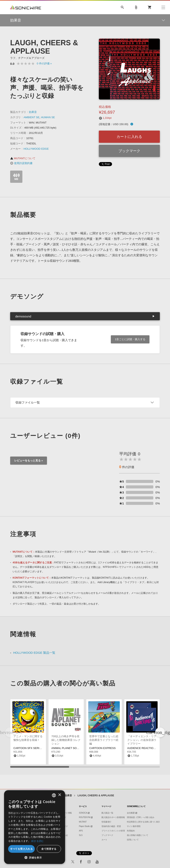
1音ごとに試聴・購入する (130, 339)
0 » (44, 63)
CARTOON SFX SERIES (28, 748)
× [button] (59, 795)
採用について (133, 840)
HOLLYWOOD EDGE (36, 149)
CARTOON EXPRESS (102, 748)
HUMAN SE (48, 117)
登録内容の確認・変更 (111, 826)
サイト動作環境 (134, 826)
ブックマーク (129, 151)
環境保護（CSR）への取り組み (141, 817)
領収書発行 (106, 822)
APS (81, 831)
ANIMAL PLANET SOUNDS (68, 748)
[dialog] (35, 827)
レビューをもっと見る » (29, 461)
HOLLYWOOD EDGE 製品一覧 (34, 653)
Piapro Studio (84, 826)
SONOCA (83, 813)
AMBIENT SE (32, 117)
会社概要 (131, 813)
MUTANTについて (23, 158)
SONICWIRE (26, 7)
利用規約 (131, 831)
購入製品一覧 (107, 813)
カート (104, 840)
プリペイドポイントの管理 (113, 831)
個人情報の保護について (138, 835)
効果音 (33, 112)
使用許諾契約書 (21, 163)
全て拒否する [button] (49, 849)
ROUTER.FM (84, 817)
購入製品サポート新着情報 (113, 817)
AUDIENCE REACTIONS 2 (143, 748)
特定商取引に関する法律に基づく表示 (143, 822)
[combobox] (54, 795)
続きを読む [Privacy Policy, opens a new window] (38, 841)
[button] (160, 732)
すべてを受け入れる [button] (22, 849)
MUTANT (83, 822)
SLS (81, 835)
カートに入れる (129, 137)
